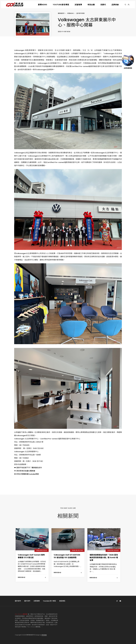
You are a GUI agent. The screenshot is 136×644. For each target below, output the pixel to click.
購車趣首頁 (61, 13)
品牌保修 (115, 5)
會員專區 (62, 601)
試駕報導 (78, 5)
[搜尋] (125, 5)
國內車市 (18, 601)
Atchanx (44, 635)
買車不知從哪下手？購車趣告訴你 (29, 468)
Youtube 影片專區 (49, 601)
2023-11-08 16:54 (64, 32)
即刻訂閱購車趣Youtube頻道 (28, 474)
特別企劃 (91, 5)
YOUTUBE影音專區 (61, 5)
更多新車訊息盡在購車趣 (26, 471)
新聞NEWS (43, 5)
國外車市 (27, 601)
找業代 (103, 5)
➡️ (15, 468)
